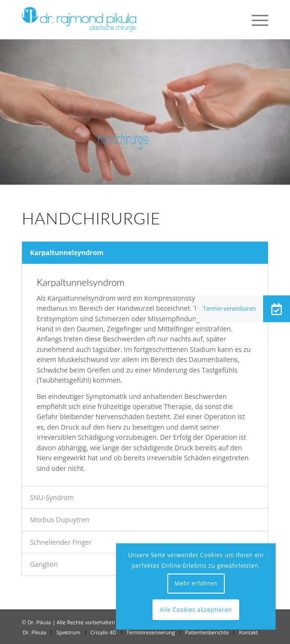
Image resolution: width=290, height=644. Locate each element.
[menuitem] (255, 20)
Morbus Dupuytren (59, 520)
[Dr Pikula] (120, 20)
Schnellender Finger (61, 542)
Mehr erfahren (196, 583)
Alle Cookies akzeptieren (196, 610)
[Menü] (255, 20)
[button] (277, 309)
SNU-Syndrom (52, 498)
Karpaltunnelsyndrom (67, 252)
